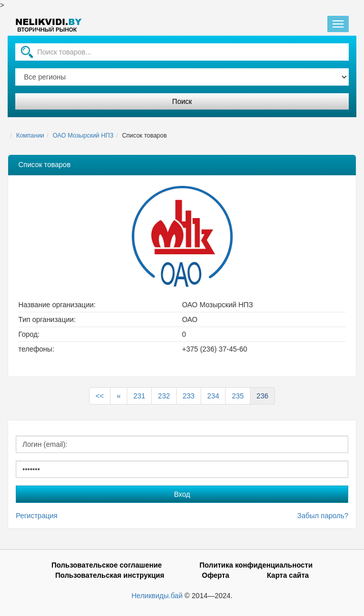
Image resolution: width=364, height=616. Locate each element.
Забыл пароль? (323, 516)
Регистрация (37, 516)
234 (213, 396)
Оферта (216, 575)
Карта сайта (288, 575)
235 (237, 396)
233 (189, 396)
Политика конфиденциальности (256, 565)
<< (100, 396)
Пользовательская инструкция (109, 575)
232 (164, 396)
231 (139, 396)
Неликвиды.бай (157, 596)
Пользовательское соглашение (107, 565)
